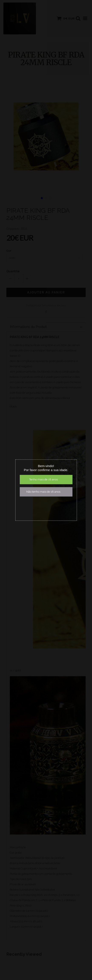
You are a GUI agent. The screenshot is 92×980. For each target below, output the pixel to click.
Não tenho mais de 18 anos (43, 492)
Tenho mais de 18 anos (43, 479)
